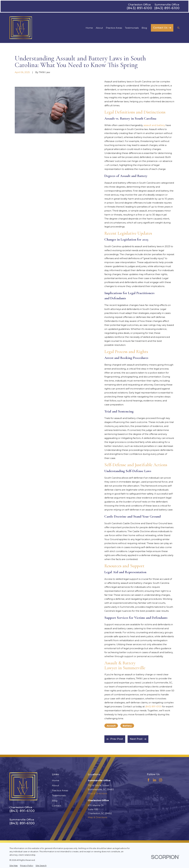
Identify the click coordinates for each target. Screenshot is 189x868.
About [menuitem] (99, 28)
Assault (111, 726)
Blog (55, 801)
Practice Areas (60, 790)
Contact (56, 806)
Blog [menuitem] (144, 28)
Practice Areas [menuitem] (114, 28)
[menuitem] (14, 866)
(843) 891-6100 (139, 8)
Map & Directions (97, 793)
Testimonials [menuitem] (132, 28)
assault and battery (154, 125)
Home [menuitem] (89, 28)
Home (56, 780)
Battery (127, 726)
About (56, 785)
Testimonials (59, 795)
